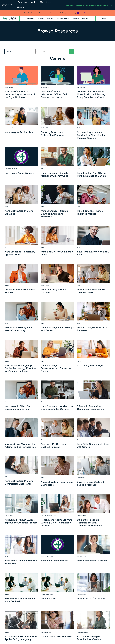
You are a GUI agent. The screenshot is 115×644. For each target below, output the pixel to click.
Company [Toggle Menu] (85, 18)
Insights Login (70, 5)
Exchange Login (91, 5)
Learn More (82, 13)
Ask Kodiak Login (102, 5)
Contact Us (104, 18)
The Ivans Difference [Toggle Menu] (63, 18)
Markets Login (80, 5)
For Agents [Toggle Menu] (50, 18)
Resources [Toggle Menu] (76, 18)
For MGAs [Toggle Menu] (41, 18)
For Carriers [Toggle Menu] (30, 18)
